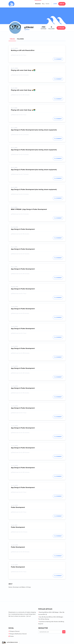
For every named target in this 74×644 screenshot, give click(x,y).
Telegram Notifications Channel (18, 634)
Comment (58, 59)
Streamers (38, 4)
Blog (43, 4)
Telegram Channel (15, 631)
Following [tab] (20, 39)
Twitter (12, 636)
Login (55, 4)
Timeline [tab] (12, 39)
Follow (61, 28)
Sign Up (62, 4)
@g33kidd (27, 30)
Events (48, 4)
